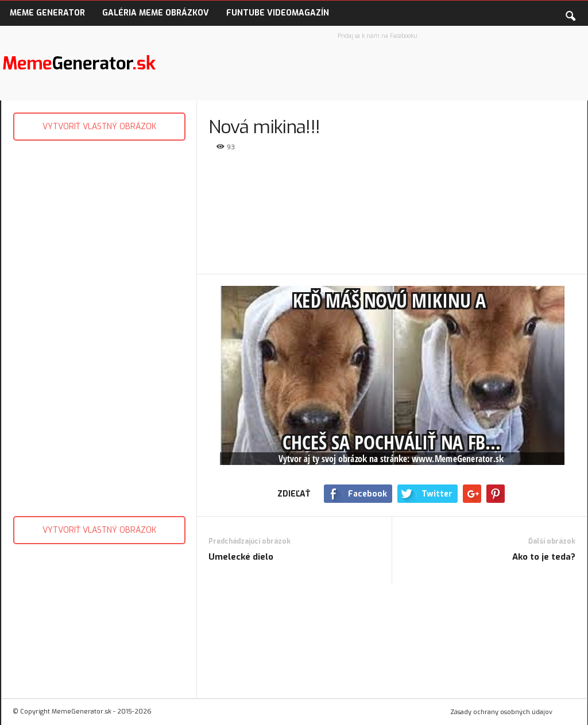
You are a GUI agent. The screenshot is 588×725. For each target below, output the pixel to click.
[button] (570, 14)
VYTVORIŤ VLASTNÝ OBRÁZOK (99, 127)
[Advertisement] (99, 325)
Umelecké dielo (241, 557)
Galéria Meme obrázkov (156, 13)
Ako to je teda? (544, 557)
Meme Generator (47, 13)
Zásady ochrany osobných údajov (501, 712)
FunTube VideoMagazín (278, 13)
